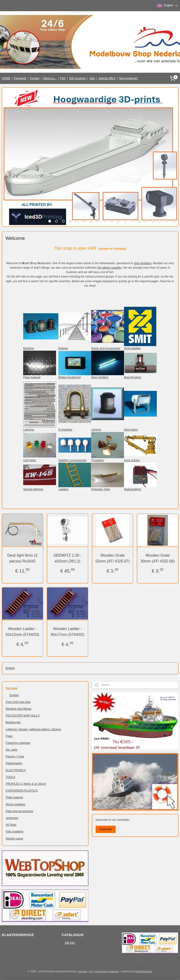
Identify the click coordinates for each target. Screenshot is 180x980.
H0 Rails (11, 825)
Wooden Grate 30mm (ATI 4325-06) (157, 558)
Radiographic (14, 763)
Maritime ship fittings (19, 709)
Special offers (107, 78)
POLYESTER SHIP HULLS (23, 716)
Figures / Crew (15, 757)
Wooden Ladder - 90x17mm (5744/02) (67, 632)
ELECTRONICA (16, 770)
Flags (9, 736)
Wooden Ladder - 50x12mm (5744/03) (22, 632)
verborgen (12, 818)
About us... (50, 78)
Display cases (15, 839)
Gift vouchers (77, 78)
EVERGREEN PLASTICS (22, 791)
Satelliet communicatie (72, 460)
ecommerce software (107, 971)
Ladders (63, 489)
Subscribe (105, 829)
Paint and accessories (20, 811)
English (10, 668)
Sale (92, 78)
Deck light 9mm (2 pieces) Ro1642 (22, 558)
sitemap (83, 971)
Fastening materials (18, 743)
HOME (6, 78)
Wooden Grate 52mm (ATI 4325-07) (112, 558)
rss (91, 971)
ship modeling (143, 263)
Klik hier (70, 943)
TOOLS (11, 777)
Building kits (13, 722)
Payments (20, 78)
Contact (35, 78)
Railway (63, 348)
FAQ (63, 78)
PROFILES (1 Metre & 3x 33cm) (26, 784)
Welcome (12, 688)
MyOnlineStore (144, 971)
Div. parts (12, 750)
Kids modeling (15, 832)
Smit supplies (132, 348)
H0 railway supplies (109, 268)
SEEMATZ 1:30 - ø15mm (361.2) (67, 558)
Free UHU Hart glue (18, 702)
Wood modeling (16, 804)
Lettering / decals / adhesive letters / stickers (34, 729)
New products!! (128, 78)
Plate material (14, 797)
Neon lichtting (100, 377)
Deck (127, 460)
